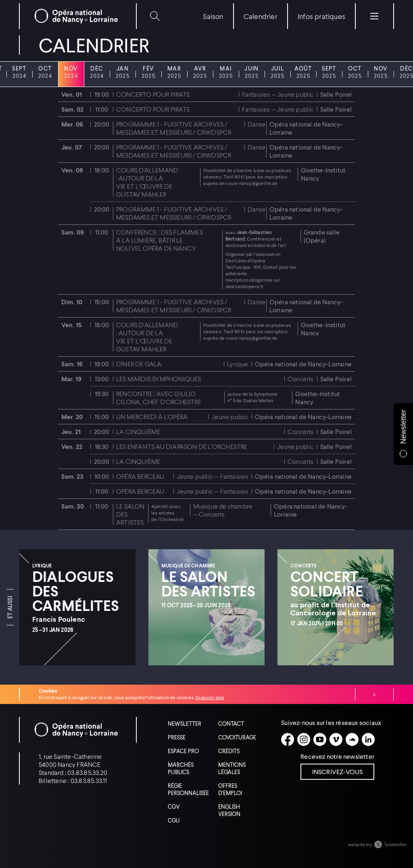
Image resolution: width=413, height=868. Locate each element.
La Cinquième (138, 431)
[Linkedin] (368, 739)
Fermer (374, 694)
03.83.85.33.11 (89, 780)
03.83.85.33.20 (87, 772)
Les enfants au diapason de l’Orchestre (182, 446)
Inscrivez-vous (338, 771)
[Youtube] (320, 739)
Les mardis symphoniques (159, 379)
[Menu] (374, 16)
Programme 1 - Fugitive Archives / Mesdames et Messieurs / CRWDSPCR (174, 128)
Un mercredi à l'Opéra (152, 416)
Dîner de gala (139, 364)
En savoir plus (210, 697)
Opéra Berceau (140, 476)
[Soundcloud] (352, 739)
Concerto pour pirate (153, 94)
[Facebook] (288, 739)
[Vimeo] (336, 739)
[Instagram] (304, 739)
